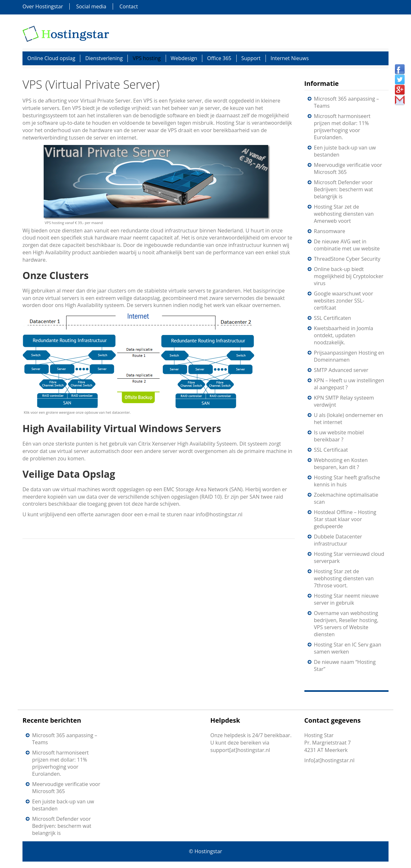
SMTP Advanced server (341, 370)
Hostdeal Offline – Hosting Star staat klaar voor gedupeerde (345, 519)
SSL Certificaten (333, 318)
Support (251, 58)
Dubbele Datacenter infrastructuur (338, 540)
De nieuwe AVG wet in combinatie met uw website (347, 245)
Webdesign (184, 58)
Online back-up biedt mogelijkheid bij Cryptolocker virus (349, 276)
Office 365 (219, 58)
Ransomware (330, 231)
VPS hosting (147, 58)
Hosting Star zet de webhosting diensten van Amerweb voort (344, 214)
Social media (91, 6)
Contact (129, 6)
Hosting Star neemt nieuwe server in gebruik (346, 599)
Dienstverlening (104, 58)
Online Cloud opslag (51, 58)
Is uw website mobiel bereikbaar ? (339, 436)
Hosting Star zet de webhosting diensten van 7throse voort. (344, 578)
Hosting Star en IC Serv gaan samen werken (348, 648)
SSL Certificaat (331, 450)
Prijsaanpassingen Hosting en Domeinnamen (349, 356)
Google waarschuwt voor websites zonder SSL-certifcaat (344, 301)
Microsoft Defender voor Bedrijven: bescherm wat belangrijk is (344, 189)
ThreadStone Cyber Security (347, 259)
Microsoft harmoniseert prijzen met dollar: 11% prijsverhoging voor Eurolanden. (342, 127)
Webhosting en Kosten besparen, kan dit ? (341, 464)
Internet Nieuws (290, 58)
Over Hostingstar (43, 6)
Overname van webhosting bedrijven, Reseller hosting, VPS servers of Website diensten (346, 624)
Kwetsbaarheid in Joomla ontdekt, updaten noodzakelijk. (344, 335)
